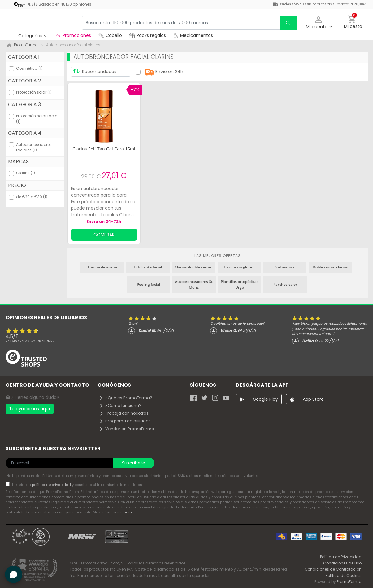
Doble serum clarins (330, 267)
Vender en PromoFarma (127, 429)
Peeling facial (148, 284)
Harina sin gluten (239, 267)
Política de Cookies (344, 575)
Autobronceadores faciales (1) (34, 147)
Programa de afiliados (125, 421)
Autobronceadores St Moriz (194, 284)
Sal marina (285, 267)
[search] (288, 23)
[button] (319, 23)
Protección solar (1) (34, 92)
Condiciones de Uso (342, 563)
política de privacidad (52, 485)
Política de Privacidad (341, 557)
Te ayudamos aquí (29, 409)
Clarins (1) (26, 173)
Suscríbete (134, 463)
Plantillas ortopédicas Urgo (240, 284)
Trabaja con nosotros (124, 413)
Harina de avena (102, 267)
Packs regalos (148, 35)
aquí (128, 512)
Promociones (73, 35)
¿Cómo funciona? (120, 405)
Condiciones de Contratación (333, 569)
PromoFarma (349, 582)
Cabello (110, 35)
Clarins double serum (193, 267)
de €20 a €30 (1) (32, 197)
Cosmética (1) (29, 68)
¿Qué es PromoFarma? (126, 398)
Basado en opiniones (30, 341)
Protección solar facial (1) (37, 119)
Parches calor (285, 284)
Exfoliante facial (148, 267)
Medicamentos (193, 35)
